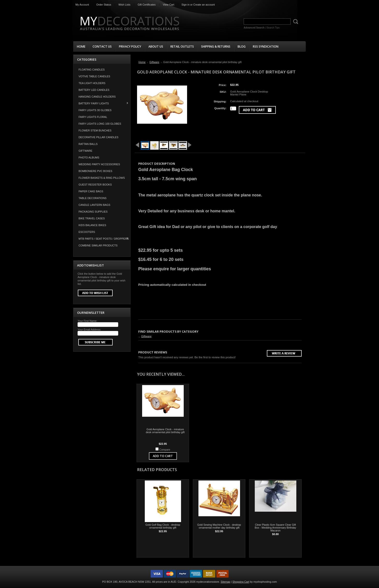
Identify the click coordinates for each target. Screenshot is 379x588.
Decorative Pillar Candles (98, 137)
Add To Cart (163, 456)
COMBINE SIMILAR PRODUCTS (98, 245)
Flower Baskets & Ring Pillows (102, 178)
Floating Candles (92, 70)
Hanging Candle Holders (97, 97)
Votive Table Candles (94, 76)
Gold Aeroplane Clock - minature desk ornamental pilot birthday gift (165, 431)
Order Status (104, 5)
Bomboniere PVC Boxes (95, 171)
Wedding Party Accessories (99, 164)
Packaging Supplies (93, 212)
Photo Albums (89, 158)
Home (142, 62)
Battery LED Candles (94, 90)
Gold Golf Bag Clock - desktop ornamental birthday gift (163, 526)
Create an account (204, 5)
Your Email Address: (89, 330)
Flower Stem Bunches (95, 130)
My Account (82, 5)
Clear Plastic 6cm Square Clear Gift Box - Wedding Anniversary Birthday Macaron (275, 528)
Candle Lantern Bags (94, 205)
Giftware (85, 151)
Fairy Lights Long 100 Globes (100, 124)
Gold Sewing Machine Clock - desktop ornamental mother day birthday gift (219, 526)
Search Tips (273, 28)
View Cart (169, 5)
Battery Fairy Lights (101, 103)
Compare (165, 450)
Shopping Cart (241, 582)
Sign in (186, 5)
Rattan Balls (88, 144)
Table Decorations (93, 198)
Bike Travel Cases (92, 218)
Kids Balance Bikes (92, 225)
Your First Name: (87, 321)
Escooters (87, 232)
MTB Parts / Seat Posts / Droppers (101, 239)
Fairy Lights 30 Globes (95, 110)
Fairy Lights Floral (93, 117)
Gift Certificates (146, 5)
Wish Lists (124, 5)
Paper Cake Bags (91, 191)
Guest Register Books (95, 185)
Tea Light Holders (92, 83)
